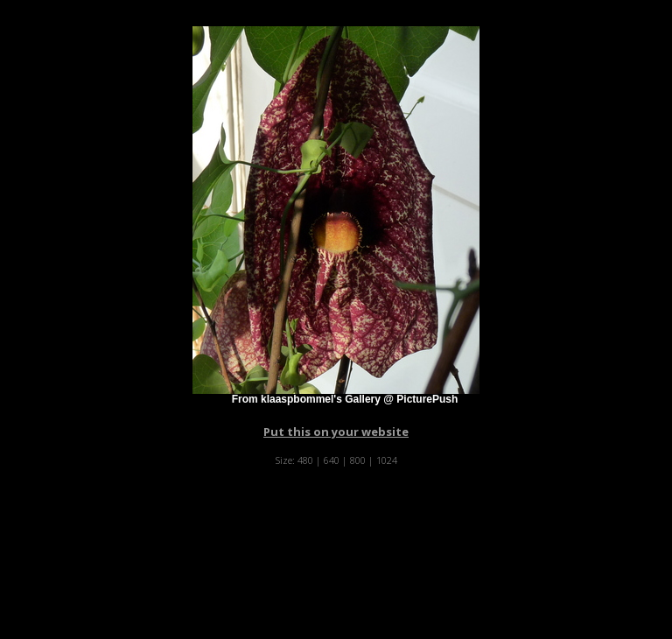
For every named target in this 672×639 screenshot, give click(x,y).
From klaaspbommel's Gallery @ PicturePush (345, 399)
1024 (387, 460)
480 (305, 460)
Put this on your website (336, 432)
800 (358, 460)
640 (332, 460)
